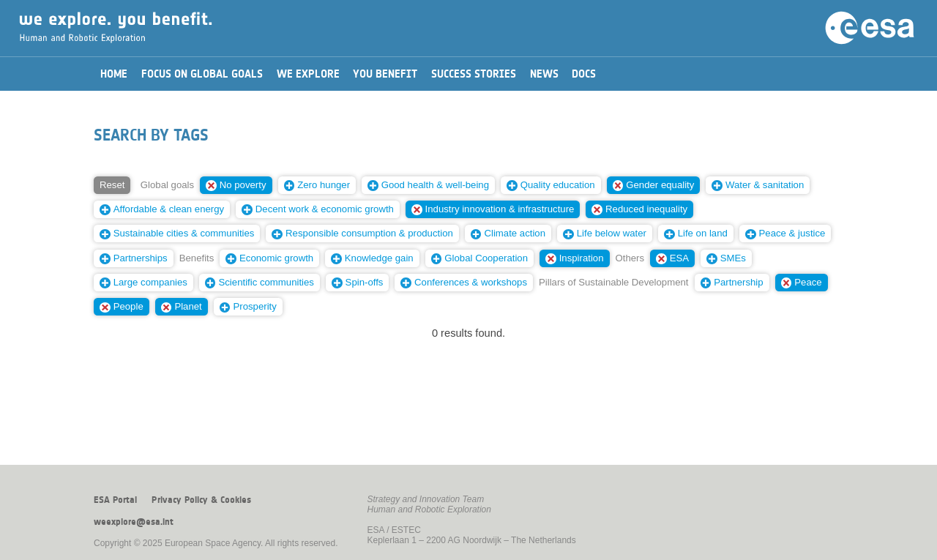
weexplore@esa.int (134, 522)
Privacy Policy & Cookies (201, 500)
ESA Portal (115, 500)
